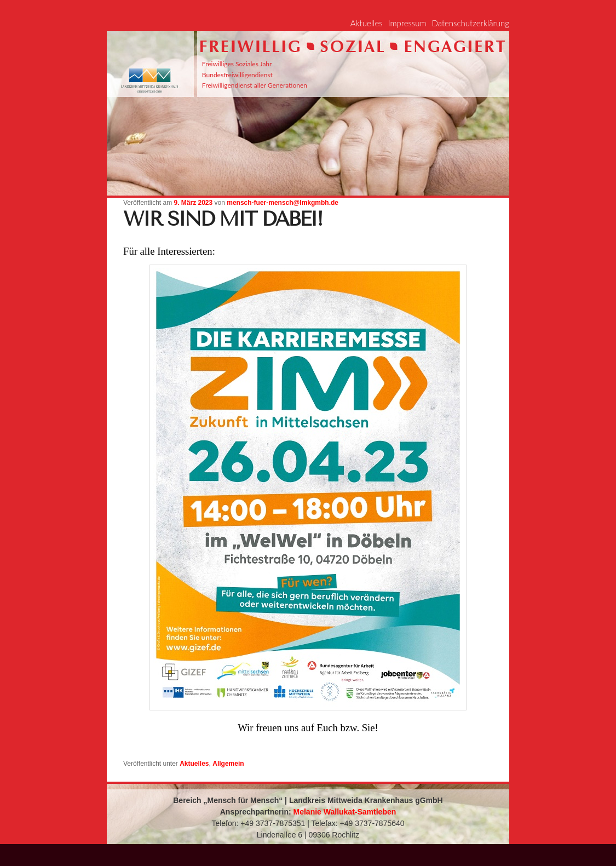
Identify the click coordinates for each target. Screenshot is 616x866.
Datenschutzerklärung (471, 23)
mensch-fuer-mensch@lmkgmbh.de (283, 203)
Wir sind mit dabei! (223, 219)
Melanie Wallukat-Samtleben (345, 812)
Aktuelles (367, 23)
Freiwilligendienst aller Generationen (255, 85)
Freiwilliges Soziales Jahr (237, 64)
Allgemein (228, 764)
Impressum (407, 23)
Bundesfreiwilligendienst (237, 75)
